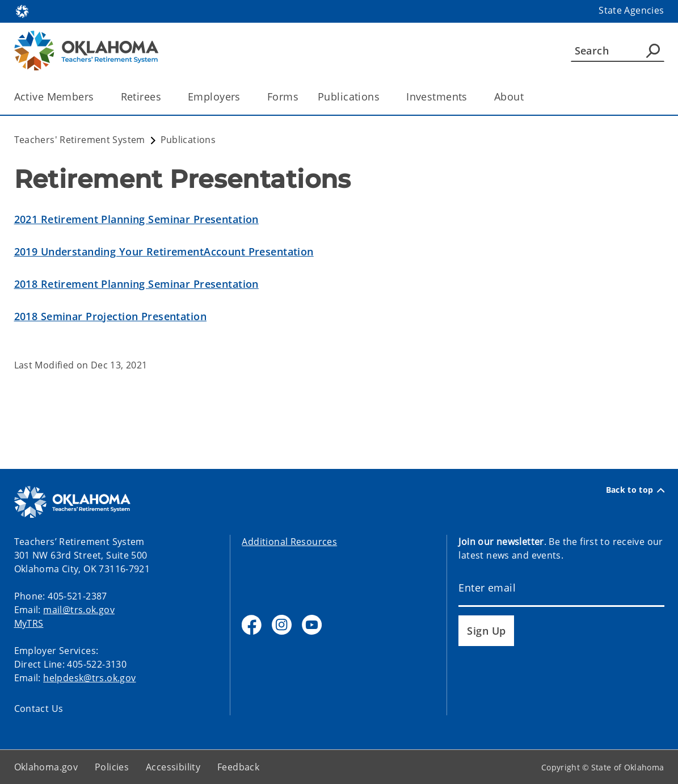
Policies (112, 767)
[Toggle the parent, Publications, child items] (383, 97)
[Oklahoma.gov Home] (22, 11)
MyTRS (29, 623)
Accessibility (173, 767)
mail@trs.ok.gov (79, 610)
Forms (283, 97)
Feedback (238, 767)
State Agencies (631, 10)
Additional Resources (289, 542)
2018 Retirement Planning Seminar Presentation (136, 284)
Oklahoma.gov (46, 767)
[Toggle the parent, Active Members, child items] (98, 97)
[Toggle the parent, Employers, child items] (244, 97)
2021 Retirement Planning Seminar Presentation (136, 219)
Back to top (635, 490)
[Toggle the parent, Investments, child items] (471, 97)
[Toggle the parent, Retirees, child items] (165, 97)
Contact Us (39, 708)
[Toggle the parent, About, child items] (527, 97)
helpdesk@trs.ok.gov (89, 678)
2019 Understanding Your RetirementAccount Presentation (164, 251)
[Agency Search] (653, 51)
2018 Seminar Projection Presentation (110, 316)
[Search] (618, 51)
